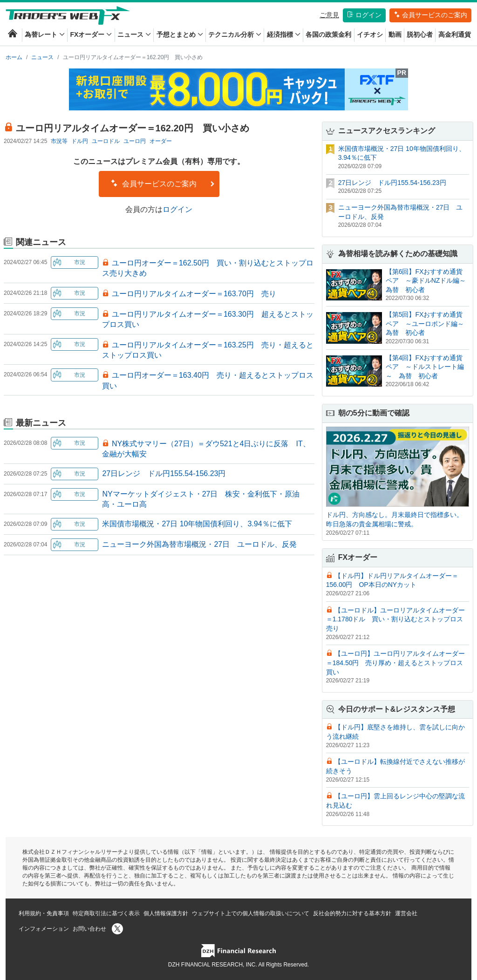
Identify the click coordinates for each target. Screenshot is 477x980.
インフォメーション (44, 929)
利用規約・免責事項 (44, 913)
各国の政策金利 (328, 34)
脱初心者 (420, 34)
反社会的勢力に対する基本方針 (352, 913)
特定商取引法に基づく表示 (106, 913)
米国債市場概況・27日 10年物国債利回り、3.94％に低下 (197, 524)
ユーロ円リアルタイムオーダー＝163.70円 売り (194, 294)
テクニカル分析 (235, 34)
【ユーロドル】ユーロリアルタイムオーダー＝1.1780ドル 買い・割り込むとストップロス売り (395, 619)
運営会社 (406, 913)
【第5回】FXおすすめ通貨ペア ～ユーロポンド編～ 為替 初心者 (428, 323)
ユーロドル (106, 141)
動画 (395, 34)
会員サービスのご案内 (430, 15)
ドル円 (80, 141)
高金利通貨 (455, 34)
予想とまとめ (180, 34)
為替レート (45, 34)
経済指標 (284, 34)
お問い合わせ (89, 929)
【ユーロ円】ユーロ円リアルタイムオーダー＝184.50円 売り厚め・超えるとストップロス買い (395, 663)
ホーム (14, 57)
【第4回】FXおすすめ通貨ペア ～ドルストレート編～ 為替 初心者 (425, 367)
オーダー (161, 141)
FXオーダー (91, 34)
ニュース (134, 34)
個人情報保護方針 (166, 913)
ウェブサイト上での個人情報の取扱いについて (251, 913)
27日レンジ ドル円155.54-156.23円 (164, 473)
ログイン (364, 15)
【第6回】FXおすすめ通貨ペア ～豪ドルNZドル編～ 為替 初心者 (429, 281)
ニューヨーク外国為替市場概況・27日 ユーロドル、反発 (199, 544)
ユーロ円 (135, 141)
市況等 (59, 141)
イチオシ (370, 34)
